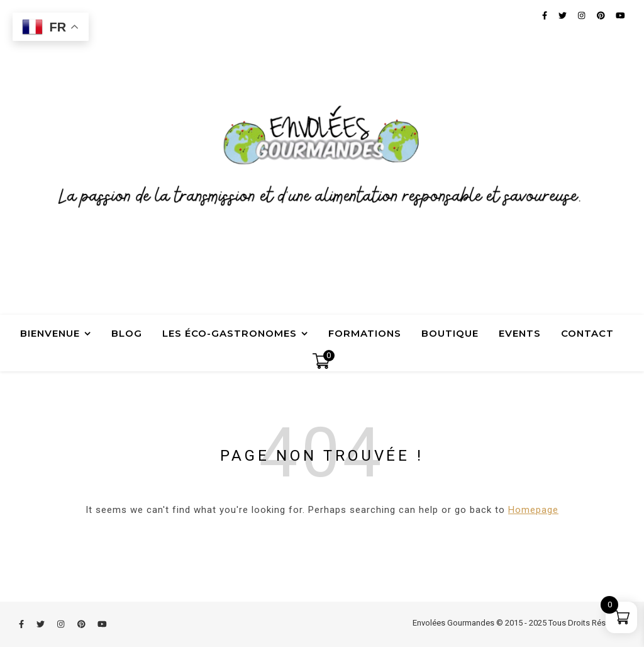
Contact (587, 333)
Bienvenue (50, 333)
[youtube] (102, 624)
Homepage (533, 510)
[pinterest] (82, 624)
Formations (365, 333)
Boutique (450, 333)
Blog (127, 333)
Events (520, 333)
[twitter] (42, 624)
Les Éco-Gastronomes (230, 333)
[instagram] (62, 624)
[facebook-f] (22, 624)
